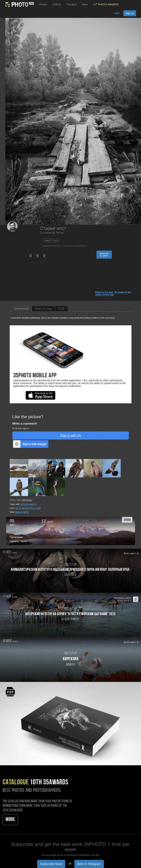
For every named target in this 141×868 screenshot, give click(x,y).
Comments (22, 309)
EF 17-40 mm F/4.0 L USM (28, 508)
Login (117, 13)
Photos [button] (43, 4)
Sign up (130, 13)
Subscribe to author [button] (104, 255)
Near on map (43, 309)
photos (27, 500)
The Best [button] (71, 4)
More (10, 820)
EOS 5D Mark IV (29, 504)
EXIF (61, 309)
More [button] (85, 4)
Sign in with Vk (70, 436)
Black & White (22, 512)
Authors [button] (57, 4)
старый (47, 240)
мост (56, 240)
